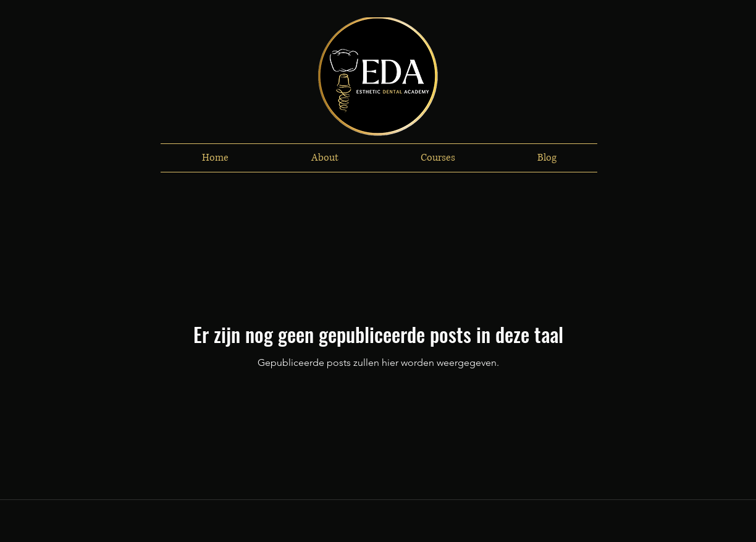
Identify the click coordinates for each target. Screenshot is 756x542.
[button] (325, 158)
